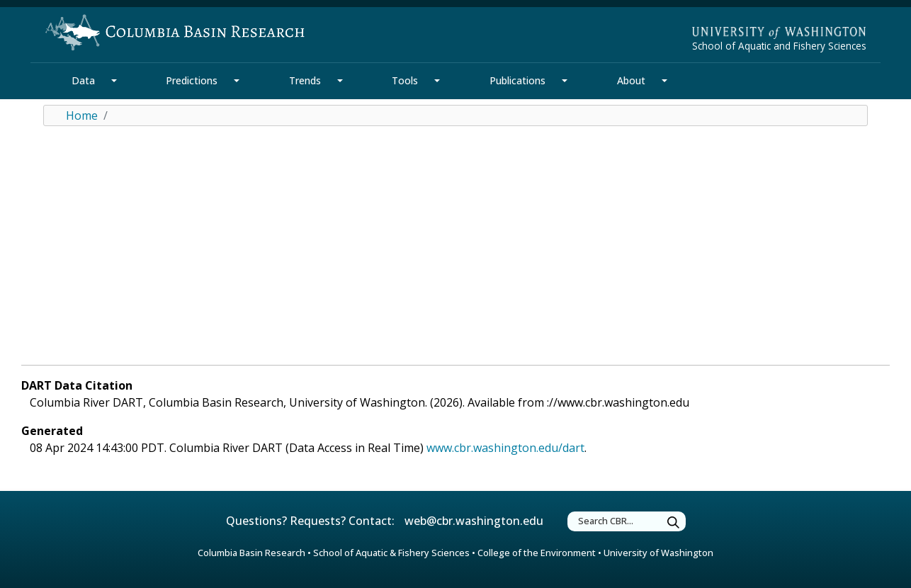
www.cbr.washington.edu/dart (505, 448)
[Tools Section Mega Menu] (437, 81)
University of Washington (658, 553)
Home (82, 115)
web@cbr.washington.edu (474, 521)
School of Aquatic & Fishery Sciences (391, 553)
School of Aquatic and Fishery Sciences (779, 46)
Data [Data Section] (83, 80)
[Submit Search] (674, 523)
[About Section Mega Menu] (664, 81)
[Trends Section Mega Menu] (340, 81)
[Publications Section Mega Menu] (565, 81)
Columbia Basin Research (251, 553)
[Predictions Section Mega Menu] (237, 81)
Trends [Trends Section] (305, 80)
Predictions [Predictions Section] (192, 80)
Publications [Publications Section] (517, 80)
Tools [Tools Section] (405, 80)
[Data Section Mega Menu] (114, 81)
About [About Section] (631, 80)
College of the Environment (537, 553)
